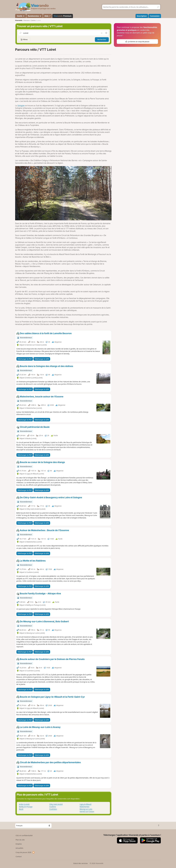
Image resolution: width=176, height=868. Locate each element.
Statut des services (80, 863)
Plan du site (20, 840)
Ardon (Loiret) (24, 804)
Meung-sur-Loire (86, 809)
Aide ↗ (47, 16)
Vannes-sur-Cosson (87, 812)
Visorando (19, 20)
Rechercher (102, 39)
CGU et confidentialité (24, 835)
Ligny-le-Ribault (86, 804)
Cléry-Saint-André (56, 804)
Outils (21, 16)
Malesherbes (84, 807)
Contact (19, 856)
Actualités (19, 848)
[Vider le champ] (101, 33)
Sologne (21, 106)
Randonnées (35, 16)
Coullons (53, 807)
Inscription (142, 16)
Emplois (19, 844)
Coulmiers (53, 809)
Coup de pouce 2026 (25, 852)
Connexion (155, 16)
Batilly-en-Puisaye (26, 807)
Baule (21, 809)
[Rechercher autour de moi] (106, 33)
